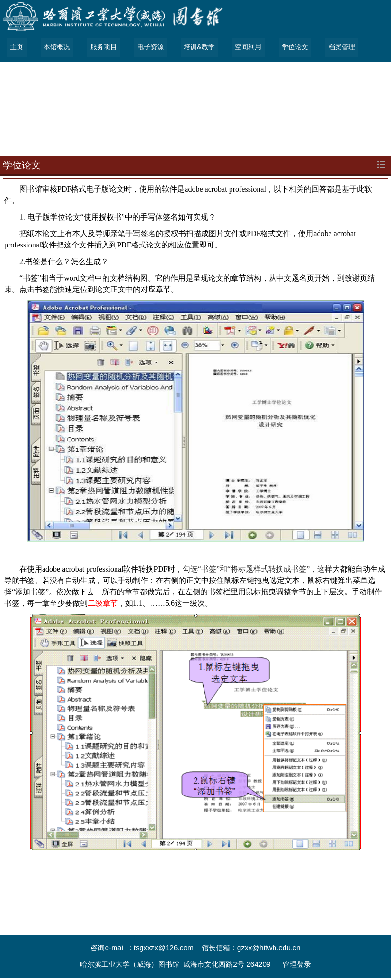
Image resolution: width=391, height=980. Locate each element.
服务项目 (103, 47)
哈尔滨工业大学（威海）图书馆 (130, 964)
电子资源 (149, 47)
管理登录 (297, 964)
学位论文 (293, 47)
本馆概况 (56, 47)
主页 (17, 47)
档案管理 (339, 47)
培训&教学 (198, 47)
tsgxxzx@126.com (164, 948)
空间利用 (246, 47)
